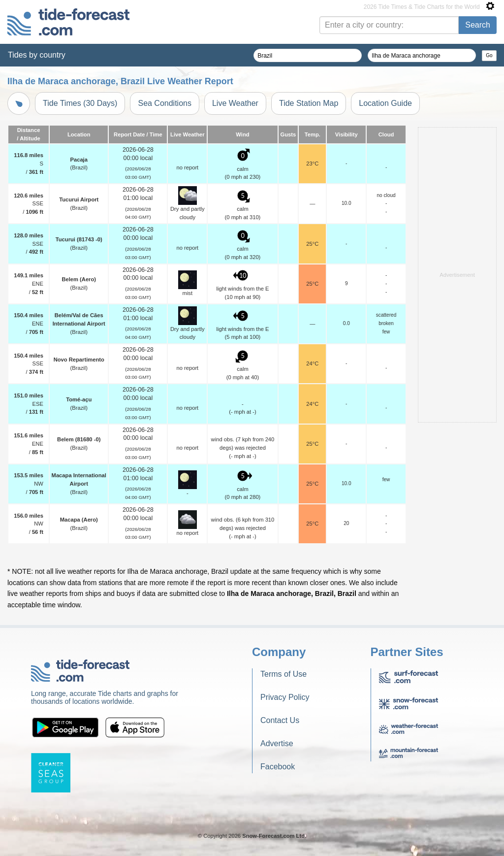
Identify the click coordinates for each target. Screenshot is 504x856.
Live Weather (235, 103)
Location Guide (385, 103)
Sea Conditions (165, 103)
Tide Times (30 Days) (80, 103)
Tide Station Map (309, 103)
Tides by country (37, 55)
